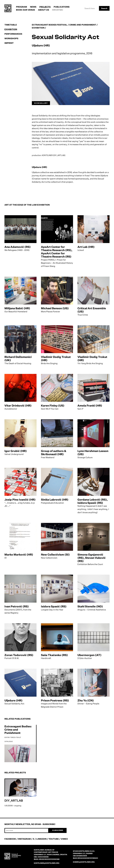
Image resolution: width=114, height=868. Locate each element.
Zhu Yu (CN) (86, 700)
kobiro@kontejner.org (84, 862)
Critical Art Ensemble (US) (92, 310)
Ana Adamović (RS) (18, 247)
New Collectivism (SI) (55, 555)
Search (104, 8)
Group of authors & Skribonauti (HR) (54, 453)
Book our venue (25, 10)
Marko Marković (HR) (19, 555)
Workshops (11, 38)
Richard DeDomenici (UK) (18, 358)
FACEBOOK (10, 839)
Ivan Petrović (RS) (17, 606)
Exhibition (11, 29)
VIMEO (64, 839)
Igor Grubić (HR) (16, 451)
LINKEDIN (41, 839)
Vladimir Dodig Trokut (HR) (56, 358)
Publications (62, 7)
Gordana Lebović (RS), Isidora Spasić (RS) (93, 501)
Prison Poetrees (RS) (55, 700)
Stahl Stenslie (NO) (90, 606)
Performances (13, 34)
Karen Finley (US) (53, 406)
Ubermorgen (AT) (89, 655)
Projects (45, 7)
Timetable (11, 25)
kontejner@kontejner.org (47, 863)
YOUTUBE (54, 839)
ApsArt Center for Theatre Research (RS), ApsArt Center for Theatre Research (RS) (57, 252)
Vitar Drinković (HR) (18, 406)
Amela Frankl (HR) (90, 406)
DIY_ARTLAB (14, 800)
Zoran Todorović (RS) (19, 655)
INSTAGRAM (24, 839)
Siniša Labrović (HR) (55, 500)
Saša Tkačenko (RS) (54, 655)
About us (44, 10)
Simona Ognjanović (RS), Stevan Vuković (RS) (92, 558)
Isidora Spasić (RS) (54, 606)
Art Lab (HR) (86, 247)
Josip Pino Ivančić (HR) (20, 500)
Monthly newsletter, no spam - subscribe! (30, 824)
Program (21, 7)
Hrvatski (58, 10)
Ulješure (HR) (13, 700)
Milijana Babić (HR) (17, 308)
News (33, 7)
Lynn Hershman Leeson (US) (93, 453)
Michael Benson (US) (55, 308)
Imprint (9, 43)
